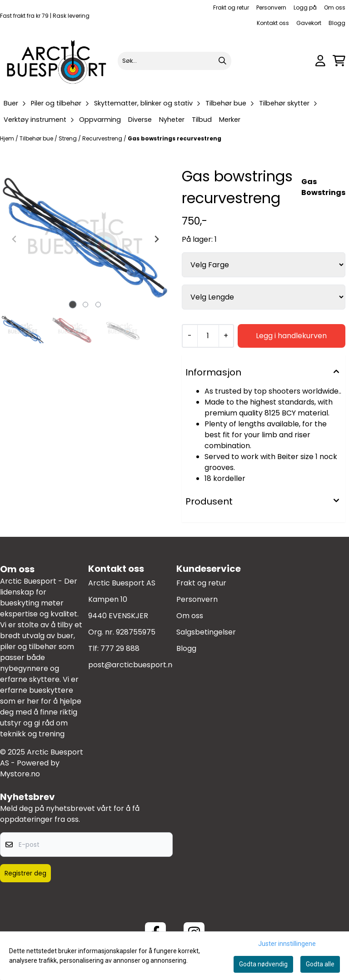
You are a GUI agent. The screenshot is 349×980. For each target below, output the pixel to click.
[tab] (73, 305)
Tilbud (202, 120)
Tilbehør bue (37, 138)
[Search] (222, 61)
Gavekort (309, 23)
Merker (230, 120)
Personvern (271, 7)
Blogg (337, 23)
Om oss (335, 7)
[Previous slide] (15, 239)
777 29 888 (120, 648)
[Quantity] (208, 336)
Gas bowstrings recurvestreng (174, 138)
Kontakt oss (273, 23)
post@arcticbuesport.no (132, 665)
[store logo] (57, 61)
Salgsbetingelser (206, 632)
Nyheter (172, 120)
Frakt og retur (231, 7)
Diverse (140, 120)
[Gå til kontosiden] (320, 61)
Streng (68, 138)
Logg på (305, 7)
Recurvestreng (103, 138)
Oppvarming (100, 120)
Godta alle (320, 964)
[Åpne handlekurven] (339, 61)
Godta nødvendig (263, 964)
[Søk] (175, 61)
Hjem (8, 138)
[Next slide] (156, 239)
